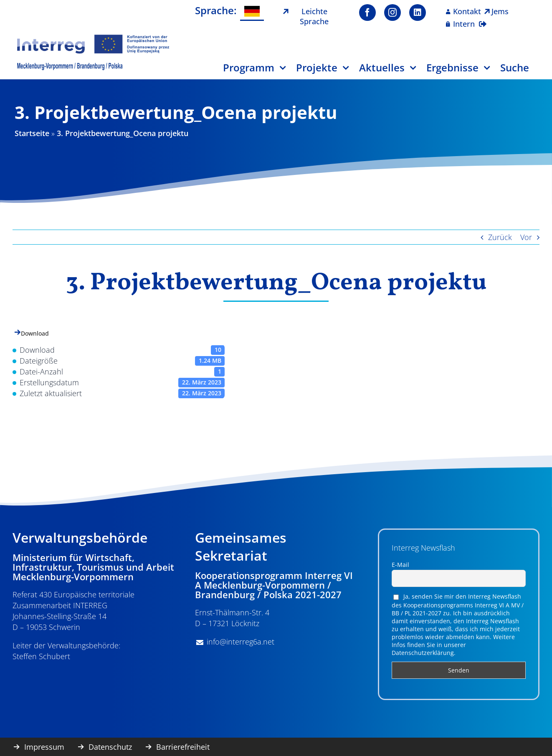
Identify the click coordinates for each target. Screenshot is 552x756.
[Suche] (520, 71)
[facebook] (367, 13)
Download (35, 333)
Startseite (32, 133)
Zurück (500, 237)
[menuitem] (252, 11)
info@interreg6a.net (241, 642)
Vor (526, 237)
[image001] (93, 37)
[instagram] (392, 13)
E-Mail (400, 565)
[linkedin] (418, 13)
